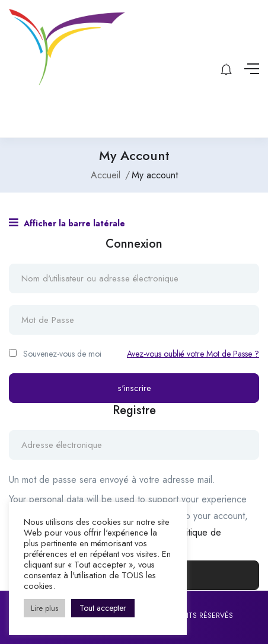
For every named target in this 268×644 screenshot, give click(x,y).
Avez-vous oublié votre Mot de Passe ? (193, 354)
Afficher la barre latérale (67, 223)
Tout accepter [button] (103, 608)
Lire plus (44, 608)
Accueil (106, 175)
